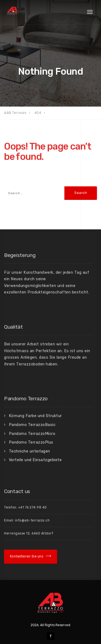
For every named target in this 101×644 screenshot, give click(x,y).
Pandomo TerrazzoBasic (32, 425)
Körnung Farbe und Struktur (35, 416)
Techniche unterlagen (29, 451)
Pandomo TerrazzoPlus (31, 442)
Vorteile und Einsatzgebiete (35, 460)
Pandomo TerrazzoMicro (32, 434)
